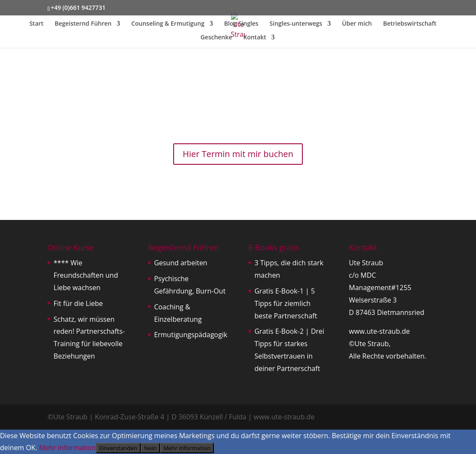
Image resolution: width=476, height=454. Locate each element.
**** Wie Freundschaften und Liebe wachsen (86, 275)
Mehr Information (67, 448)
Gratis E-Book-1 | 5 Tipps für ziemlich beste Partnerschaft (286, 303)
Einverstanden (118, 448)
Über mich (357, 24)
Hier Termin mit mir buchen (238, 154)
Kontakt (255, 38)
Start (37, 24)
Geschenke (216, 38)
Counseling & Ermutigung (168, 24)
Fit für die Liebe (78, 303)
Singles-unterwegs (296, 24)
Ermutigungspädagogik (191, 335)
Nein (150, 448)
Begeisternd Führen (83, 24)
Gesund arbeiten (181, 263)
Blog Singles (241, 24)
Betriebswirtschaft (410, 24)
